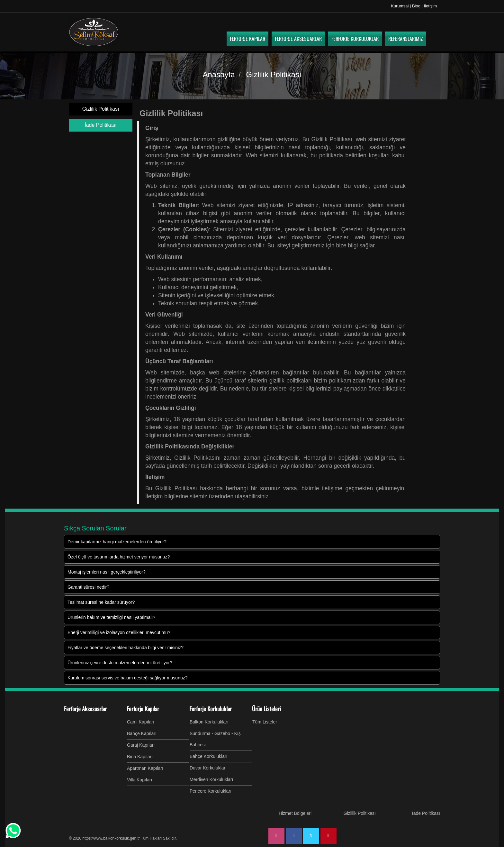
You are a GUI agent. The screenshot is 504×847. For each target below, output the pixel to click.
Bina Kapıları (140, 757)
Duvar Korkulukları (208, 768)
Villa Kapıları (139, 780)
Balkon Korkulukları (209, 722)
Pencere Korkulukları (211, 791)
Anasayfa (219, 74)
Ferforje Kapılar (143, 709)
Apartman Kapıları (145, 768)
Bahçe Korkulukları (209, 756)
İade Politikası (101, 125)
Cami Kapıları (141, 722)
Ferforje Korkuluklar (211, 709)
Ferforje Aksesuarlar (85, 709)
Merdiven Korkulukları (211, 779)
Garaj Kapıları (141, 745)
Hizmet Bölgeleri (295, 813)
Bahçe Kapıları (142, 733)
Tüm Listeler (265, 722)
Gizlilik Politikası (101, 109)
